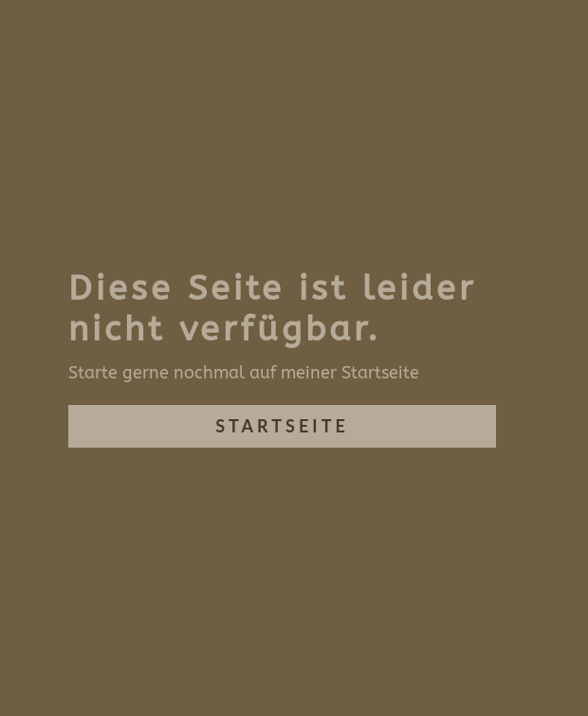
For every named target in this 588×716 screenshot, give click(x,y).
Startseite (282, 426)
